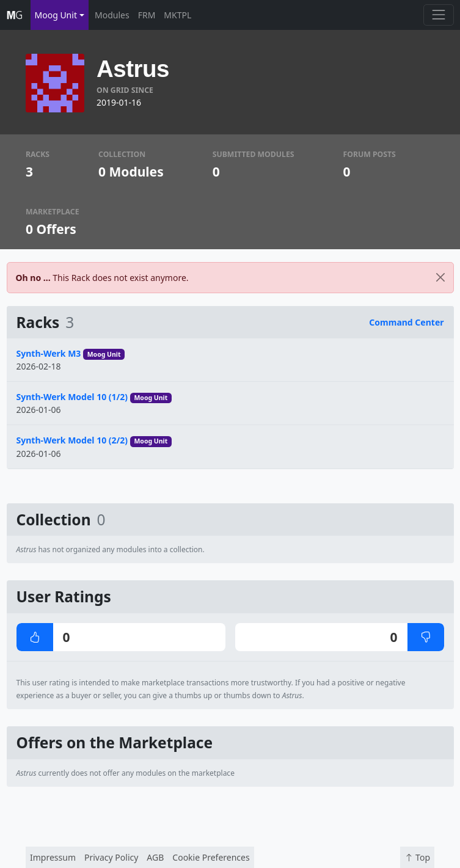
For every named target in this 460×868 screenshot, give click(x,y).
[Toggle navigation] (438, 15)
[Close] (440, 278)
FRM (147, 15)
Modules (112, 15)
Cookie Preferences (211, 857)
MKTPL (177, 15)
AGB (155, 857)
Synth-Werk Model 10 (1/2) (72, 397)
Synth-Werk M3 (49, 353)
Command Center (406, 322)
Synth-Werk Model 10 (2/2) (72, 440)
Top (417, 857)
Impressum (53, 857)
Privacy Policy (111, 857)
